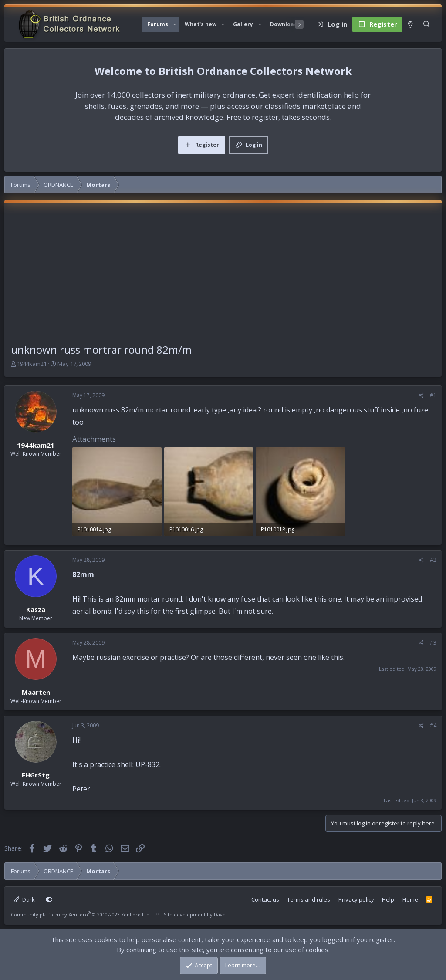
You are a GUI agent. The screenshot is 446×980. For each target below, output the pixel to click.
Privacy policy (356, 899)
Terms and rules (309, 899)
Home (410, 899)
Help (388, 899)
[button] (175, 24)
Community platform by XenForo (81, 914)
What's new (201, 24)
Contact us (265, 899)
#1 (433, 395)
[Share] (421, 395)
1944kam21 (32, 364)
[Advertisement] (223, 277)
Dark (24, 899)
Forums (158, 24)
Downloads (285, 24)
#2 (433, 560)
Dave (220, 914)
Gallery (243, 24)
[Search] (427, 24)
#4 (433, 725)
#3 (433, 643)
